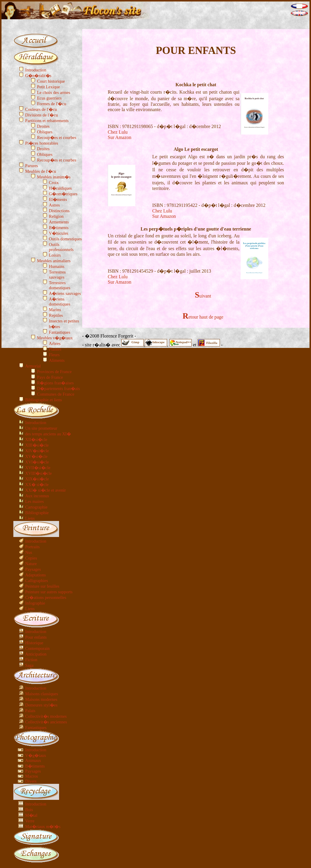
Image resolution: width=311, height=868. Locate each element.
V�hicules (59, 233)
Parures (32, 166)
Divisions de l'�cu (42, 115)
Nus (29, 552)
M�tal (31, 815)
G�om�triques (63, 194)
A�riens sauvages (65, 293)
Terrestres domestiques (60, 285)
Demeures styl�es (41, 705)
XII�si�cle (36, 439)
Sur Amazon (120, 137)
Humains (57, 266)
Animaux (33, 760)
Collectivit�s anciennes (46, 722)
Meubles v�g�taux (55, 338)
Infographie (35, 603)
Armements (59, 222)
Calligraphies (37, 581)
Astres (54, 205)
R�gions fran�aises (55, 383)
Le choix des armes (54, 92)
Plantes (55, 349)
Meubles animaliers (54, 261)
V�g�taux (36, 755)
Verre (30, 821)
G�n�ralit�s (38, 76)
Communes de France (56, 394)
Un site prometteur (41, 428)
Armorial (33, 366)
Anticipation (36, 654)
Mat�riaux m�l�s (43, 827)
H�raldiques (60, 188)
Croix (54, 183)
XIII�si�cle (37, 445)
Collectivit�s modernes (46, 716)
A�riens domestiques (60, 302)
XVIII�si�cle (39, 473)
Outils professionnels (61, 247)
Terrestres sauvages (57, 275)
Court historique (51, 81)
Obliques (45, 132)
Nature (31, 564)
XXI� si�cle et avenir (46, 490)
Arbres (55, 343)
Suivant (203, 296)
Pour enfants (36, 637)
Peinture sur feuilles (42, 586)
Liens (30, 518)
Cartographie (36, 507)
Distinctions (59, 211)
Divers (31, 781)
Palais (30, 711)
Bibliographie (37, 513)
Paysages (33, 569)
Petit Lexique (49, 87)
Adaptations (36, 575)
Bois (29, 810)
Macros (32, 776)
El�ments (58, 199)
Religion (56, 216)
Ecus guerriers (49, 98)
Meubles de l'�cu (41, 171)
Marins (55, 310)
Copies (31, 558)
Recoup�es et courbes (57, 138)
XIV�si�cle (37, 451)
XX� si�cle (37, 485)
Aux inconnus (37, 496)
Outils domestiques (65, 239)
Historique (34, 643)
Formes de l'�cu (52, 104)
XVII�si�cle (38, 468)
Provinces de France (54, 372)
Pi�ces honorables (42, 143)
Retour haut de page (203, 317)
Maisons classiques (42, 694)
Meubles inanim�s (54, 177)
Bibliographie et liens (44, 400)
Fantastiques (60, 332)
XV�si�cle (36, 456)
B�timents (59, 228)
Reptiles (56, 315)
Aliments (57, 360)
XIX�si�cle (37, 479)
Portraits (32, 547)
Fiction (31, 660)
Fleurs (54, 355)
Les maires (35, 501)
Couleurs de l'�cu (41, 109)
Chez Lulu (118, 132)
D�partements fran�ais (58, 389)
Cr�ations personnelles (46, 597)
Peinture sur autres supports (49, 592)
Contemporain (37, 648)
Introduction (36, 70)
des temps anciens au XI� (48, 434)
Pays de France (50, 377)
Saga (29, 665)
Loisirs (55, 255)
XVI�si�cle (37, 462)
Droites (43, 126)
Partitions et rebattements (47, 121)
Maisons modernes (41, 699)
